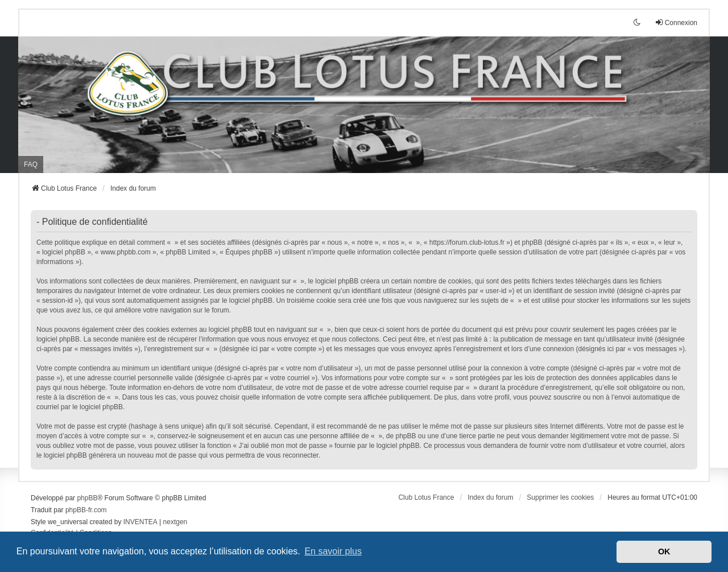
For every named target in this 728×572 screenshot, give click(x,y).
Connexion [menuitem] (676, 22)
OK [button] (664, 552)
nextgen (175, 522)
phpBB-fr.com (86, 510)
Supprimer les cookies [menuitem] (560, 497)
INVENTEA (140, 522)
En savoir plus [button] (333, 551)
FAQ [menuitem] (31, 164)
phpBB (87, 498)
